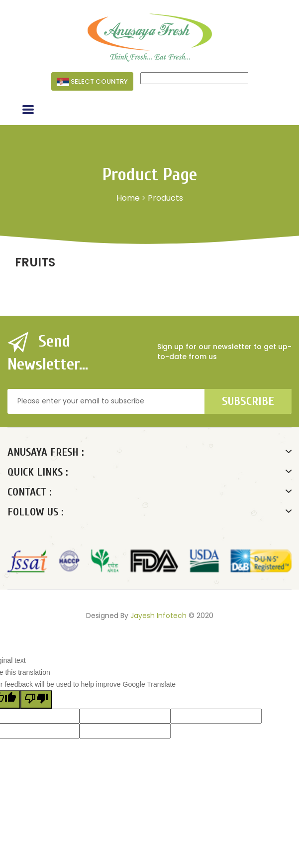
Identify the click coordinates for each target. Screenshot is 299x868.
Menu (40, 111)
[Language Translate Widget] (194, 78)
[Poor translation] (36, 699)
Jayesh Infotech (158, 616)
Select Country (92, 81)
